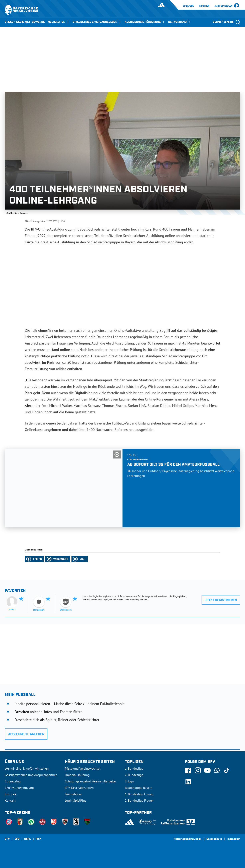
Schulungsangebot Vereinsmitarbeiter (91, 781)
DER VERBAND (179, 22)
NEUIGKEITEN (59, 22)
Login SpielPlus (76, 800)
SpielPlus (188, 6)
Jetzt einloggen (224, 6)
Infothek (204, 6)
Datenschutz (214, 839)
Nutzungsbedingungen (188, 839)
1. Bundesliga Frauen (139, 794)
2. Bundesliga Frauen (139, 800)
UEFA (28, 839)
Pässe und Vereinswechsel (83, 768)
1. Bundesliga (134, 768)
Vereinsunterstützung (19, 788)
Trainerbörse (73, 794)
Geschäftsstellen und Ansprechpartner (31, 775)
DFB (17, 839)
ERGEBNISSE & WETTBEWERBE (25, 22)
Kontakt (10, 800)
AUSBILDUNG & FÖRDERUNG (145, 22)
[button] (34, 559)
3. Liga (129, 781)
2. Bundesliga (134, 775)
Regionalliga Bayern (139, 788)
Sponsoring (13, 781)
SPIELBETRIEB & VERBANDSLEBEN (97, 22)
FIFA (38, 839)
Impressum (233, 839)
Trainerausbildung (77, 775)
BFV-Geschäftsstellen (79, 788)
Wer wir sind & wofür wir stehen (27, 768)
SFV (7, 839)
